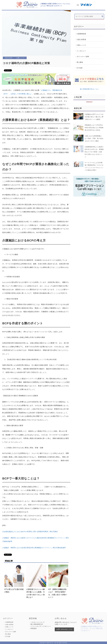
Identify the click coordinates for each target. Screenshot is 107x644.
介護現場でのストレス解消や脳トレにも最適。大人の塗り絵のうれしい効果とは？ (36, 581)
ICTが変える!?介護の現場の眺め (14, 579)
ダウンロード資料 (83, 57)
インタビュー (81, 51)
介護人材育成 (81, 39)
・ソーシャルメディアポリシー (40, 626)
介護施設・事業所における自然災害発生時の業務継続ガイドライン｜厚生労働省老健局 (34, 548)
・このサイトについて (37, 622)
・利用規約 (33, 628)
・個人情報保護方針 (36, 624)
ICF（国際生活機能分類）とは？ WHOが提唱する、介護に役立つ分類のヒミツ (58, 581)
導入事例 (80, 62)
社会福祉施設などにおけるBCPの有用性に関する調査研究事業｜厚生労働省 (30, 532)
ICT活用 (80, 68)
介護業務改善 (81, 34)
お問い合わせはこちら (64, 629)
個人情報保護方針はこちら (89, 89)
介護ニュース (81, 45)
